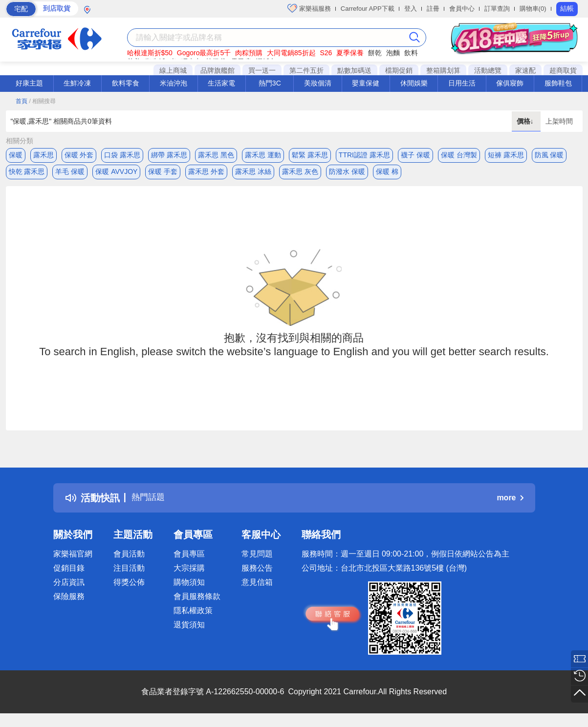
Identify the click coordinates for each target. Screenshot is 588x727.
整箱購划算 (443, 70)
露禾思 (44, 155)
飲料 (411, 53)
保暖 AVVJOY (116, 174)
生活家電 (221, 83)
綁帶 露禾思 (169, 155)
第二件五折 (306, 70)
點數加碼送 (354, 70)
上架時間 (559, 121)
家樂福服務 (309, 8)
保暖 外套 (79, 155)
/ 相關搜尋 (42, 101)
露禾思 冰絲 (253, 174)
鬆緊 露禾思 (310, 155)
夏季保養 (350, 53)
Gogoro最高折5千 (204, 53)
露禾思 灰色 (300, 174)
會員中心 (462, 9)
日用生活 (462, 83)
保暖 (16, 155)
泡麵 (393, 53)
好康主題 (29, 83)
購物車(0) (533, 9)
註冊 (433, 9)
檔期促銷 (399, 70)
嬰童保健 (366, 83)
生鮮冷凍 (77, 83)
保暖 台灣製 (459, 155)
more (510, 503)
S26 (326, 53)
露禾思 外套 (206, 174)
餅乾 (375, 53)
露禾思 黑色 (216, 155)
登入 (411, 9)
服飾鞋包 (558, 83)
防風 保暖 (549, 155)
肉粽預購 (249, 53)
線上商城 (173, 70)
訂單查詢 (497, 9)
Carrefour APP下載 (368, 9)
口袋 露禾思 (122, 155)
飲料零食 (126, 83)
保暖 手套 (163, 174)
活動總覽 (488, 70)
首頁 (22, 101)
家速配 (525, 70)
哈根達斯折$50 (150, 53)
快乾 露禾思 (27, 174)
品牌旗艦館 (218, 70)
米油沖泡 (174, 83)
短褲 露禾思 (506, 155)
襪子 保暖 (415, 155)
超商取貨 (563, 70)
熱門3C (270, 83)
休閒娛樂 (414, 83)
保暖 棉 (387, 174)
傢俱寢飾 (510, 83)
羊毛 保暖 (70, 174)
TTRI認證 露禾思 (364, 155)
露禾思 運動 (263, 155)
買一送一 (262, 70)
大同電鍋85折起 (291, 53)
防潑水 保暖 (347, 174)
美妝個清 (318, 83)
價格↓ (526, 121)
